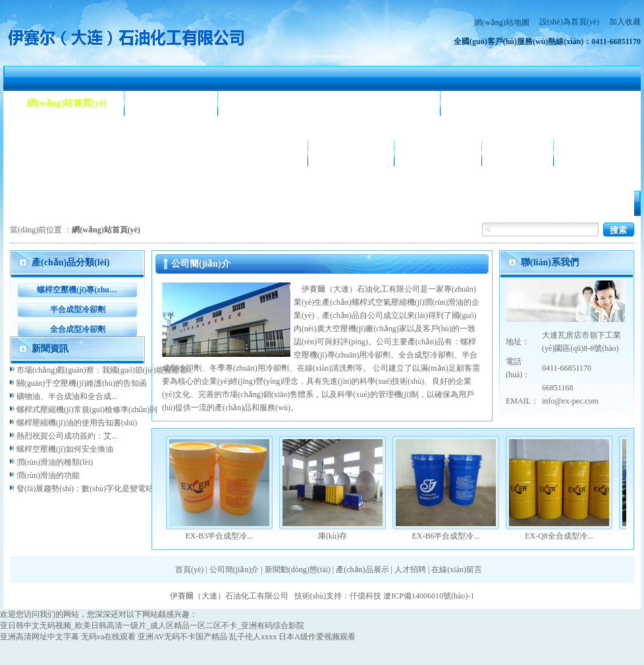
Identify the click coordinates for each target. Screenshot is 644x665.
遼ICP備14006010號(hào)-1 (429, 596)
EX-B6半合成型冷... (446, 536)
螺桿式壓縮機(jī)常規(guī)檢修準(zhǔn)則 (87, 410)
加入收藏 (625, 22)
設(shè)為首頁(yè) (569, 22)
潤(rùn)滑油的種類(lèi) (55, 462)
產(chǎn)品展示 (58, 153)
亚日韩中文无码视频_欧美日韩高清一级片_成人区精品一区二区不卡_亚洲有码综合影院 (152, 625)
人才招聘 (518, 153)
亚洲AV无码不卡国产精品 (182, 637)
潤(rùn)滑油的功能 (48, 475)
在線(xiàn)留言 (457, 570)
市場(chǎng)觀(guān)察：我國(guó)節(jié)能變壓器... (105, 370)
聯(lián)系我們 (600, 153)
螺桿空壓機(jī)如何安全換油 (65, 449)
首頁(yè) (189, 570)
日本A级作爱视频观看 (317, 637)
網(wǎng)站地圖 (502, 22)
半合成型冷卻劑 (78, 309)
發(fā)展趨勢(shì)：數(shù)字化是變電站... (88, 489)
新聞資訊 (50, 349)
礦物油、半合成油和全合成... (67, 396)
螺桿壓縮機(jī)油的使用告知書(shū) (77, 423)
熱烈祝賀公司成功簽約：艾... (67, 436)
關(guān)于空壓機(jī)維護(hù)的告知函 (82, 383)
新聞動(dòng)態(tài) (275, 103)
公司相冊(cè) (351, 153)
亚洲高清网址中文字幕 (40, 637)
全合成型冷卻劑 (78, 329)
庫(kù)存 (333, 536)
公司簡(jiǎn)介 (171, 103)
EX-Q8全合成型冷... (559, 536)
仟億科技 (365, 596)
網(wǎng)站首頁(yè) (67, 103)
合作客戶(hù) (438, 153)
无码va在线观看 (108, 637)
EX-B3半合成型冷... (220, 536)
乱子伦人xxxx (253, 637)
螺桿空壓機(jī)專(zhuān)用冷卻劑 (77, 290)
